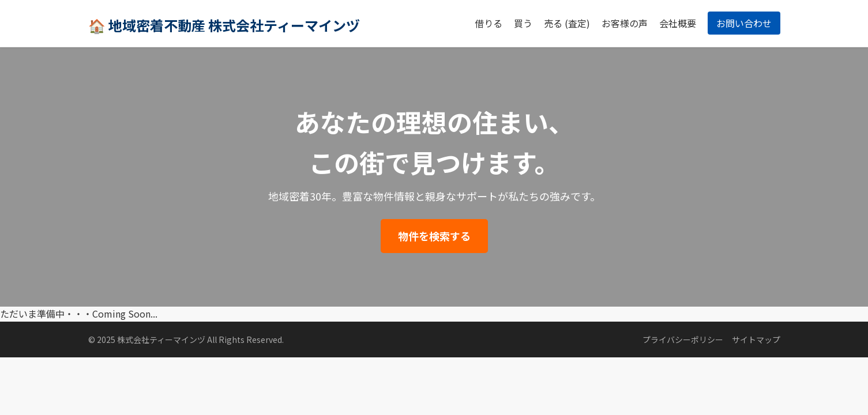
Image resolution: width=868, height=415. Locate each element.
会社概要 (678, 23)
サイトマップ (756, 339)
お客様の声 (625, 23)
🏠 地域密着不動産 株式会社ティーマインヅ (224, 25)
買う (523, 23)
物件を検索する (434, 236)
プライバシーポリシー (683, 339)
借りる (489, 23)
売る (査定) (567, 23)
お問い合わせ (744, 23)
